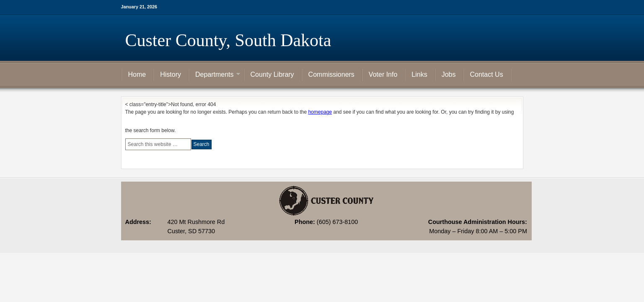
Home (137, 74)
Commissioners (331, 74)
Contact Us (487, 74)
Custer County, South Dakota (228, 40)
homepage (320, 112)
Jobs (449, 74)
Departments (215, 75)
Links (419, 74)
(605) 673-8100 (337, 222)
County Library (272, 74)
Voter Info (383, 74)
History (171, 74)
